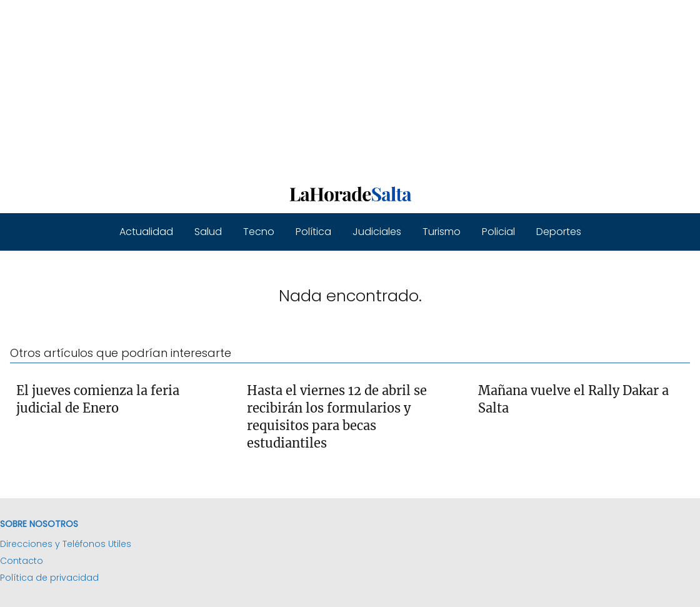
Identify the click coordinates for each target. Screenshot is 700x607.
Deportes (559, 232)
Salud (208, 232)
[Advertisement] (350, 88)
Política (313, 232)
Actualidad (146, 232)
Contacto (22, 561)
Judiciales (377, 232)
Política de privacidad (49, 578)
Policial (498, 232)
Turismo (442, 232)
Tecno (259, 232)
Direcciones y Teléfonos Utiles (66, 544)
